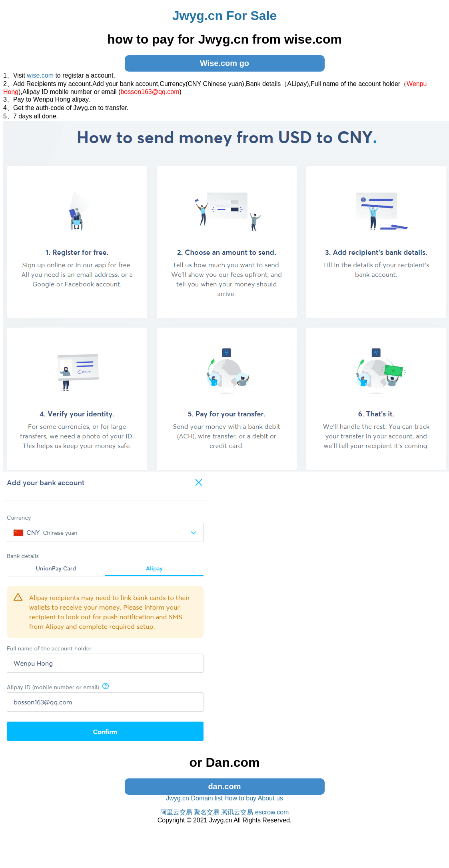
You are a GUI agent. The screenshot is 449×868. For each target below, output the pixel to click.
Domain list (207, 798)
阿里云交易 (176, 812)
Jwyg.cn (178, 798)
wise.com (40, 75)
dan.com (224, 786)
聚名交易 (207, 812)
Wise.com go (224, 63)
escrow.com (272, 812)
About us (270, 798)
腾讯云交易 (237, 812)
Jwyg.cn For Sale (224, 16)
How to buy (240, 798)
